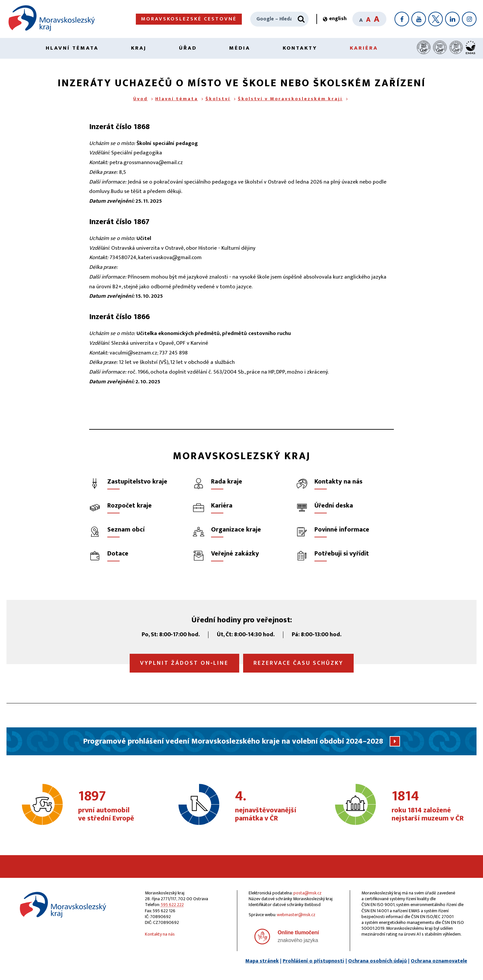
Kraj (139, 48)
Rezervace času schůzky (298, 663)
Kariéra (364, 48)
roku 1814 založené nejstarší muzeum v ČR (428, 806)
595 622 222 (172, 905)
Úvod (141, 99)
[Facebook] (402, 19)
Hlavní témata (72, 48)
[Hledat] (301, 19)
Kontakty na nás (160, 934)
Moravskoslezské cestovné (189, 19)
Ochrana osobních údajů (377, 961)
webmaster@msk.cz (296, 915)
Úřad (188, 48)
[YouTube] (419, 19)
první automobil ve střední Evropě (114, 806)
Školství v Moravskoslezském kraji (290, 99)
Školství (218, 99)
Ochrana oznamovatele (439, 961)
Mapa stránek (262, 961)
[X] (436, 19)
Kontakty (300, 48)
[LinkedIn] (452, 19)
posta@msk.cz (307, 893)
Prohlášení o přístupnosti (313, 961)
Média (240, 48)
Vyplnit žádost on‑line (184, 663)
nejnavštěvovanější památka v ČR (271, 806)
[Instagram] (469, 19)
